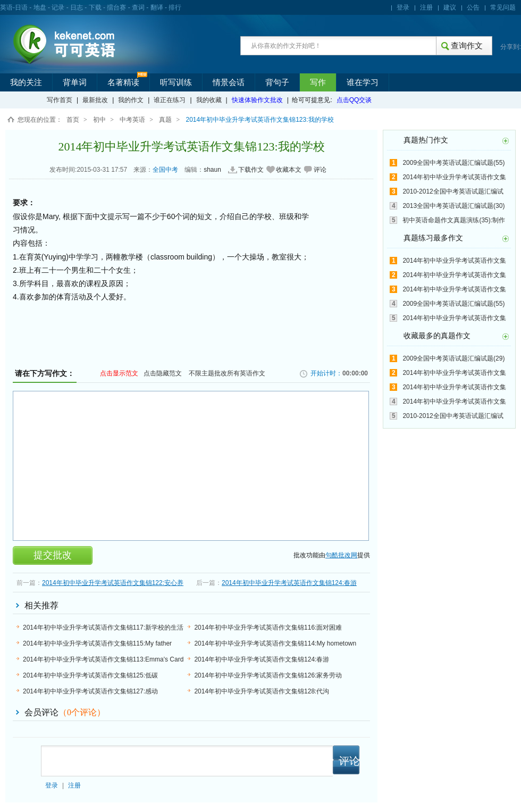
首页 (73, 120)
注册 (426, 7)
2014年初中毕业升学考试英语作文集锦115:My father (97, 643)
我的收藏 (209, 100)
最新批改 (95, 100)
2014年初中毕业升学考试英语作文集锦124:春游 (289, 583)
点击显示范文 (119, 373)
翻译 (157, 7)
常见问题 (503, 7)
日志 (77, 7)
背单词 (75, 82)
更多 (506, 141)
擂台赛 (116, 7)
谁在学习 (363, 82)
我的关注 (26, 82)
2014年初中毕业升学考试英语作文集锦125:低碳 (90, 675)
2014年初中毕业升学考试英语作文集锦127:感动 (90, 691)
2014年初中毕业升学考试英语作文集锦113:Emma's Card (103, 659)
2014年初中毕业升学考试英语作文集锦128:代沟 (262, 691)
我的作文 (131, 100)
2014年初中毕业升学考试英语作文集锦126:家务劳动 (268, 675)
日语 (21, 7)
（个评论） (82, 712)
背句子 (277, 82)
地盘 (40, 7)
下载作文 (251, 170)
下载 (95, 7)
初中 (99, 120)
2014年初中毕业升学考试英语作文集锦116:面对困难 (268, 627)
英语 (6, 7)
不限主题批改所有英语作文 (227, 373)
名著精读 (123, 82)
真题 (165, 120)
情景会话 (229, 82)
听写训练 (176, 82)
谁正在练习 (170, 100)
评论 (320, 170)
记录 (58, 7)
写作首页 (60, 100)
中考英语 (132, 120)
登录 (403, 7)
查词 (138, 7)
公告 (473, 7)
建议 (450, 7)
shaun (212, 170)
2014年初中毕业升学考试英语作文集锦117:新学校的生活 (103, 627)
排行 (175, 7)
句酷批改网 (341, 555)
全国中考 (165, 170)
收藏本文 (289, 170)
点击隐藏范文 (163, 373)
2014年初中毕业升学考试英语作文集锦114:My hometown (275, 643)
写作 (318, 82)
